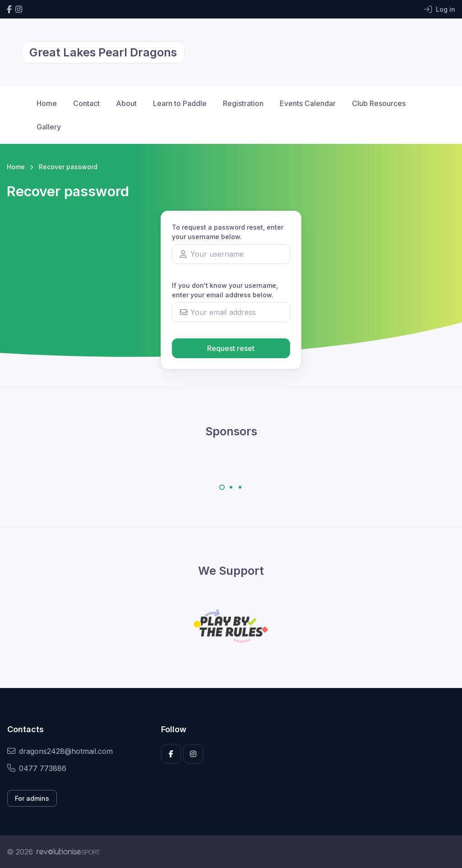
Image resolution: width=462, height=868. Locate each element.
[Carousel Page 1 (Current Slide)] (222, 487)
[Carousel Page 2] (231, 487)
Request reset (231, 348)
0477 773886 (37, 768)
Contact (86, 103)
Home (47, 103)
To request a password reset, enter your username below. (228, 232)
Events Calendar (308, 103)
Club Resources (379, 103)
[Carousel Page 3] (240, 487)
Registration (243, 103)
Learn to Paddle (180, 103)
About (126, 103)
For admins (32, 798)
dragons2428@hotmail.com (60, 751)
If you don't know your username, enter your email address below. (225, 290)
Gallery (49, 127)
